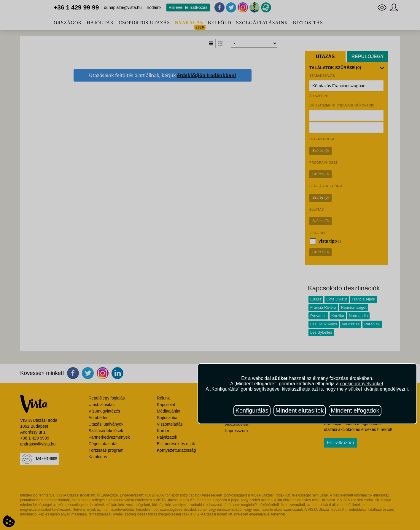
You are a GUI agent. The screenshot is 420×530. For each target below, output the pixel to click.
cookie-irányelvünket (362, 384)
